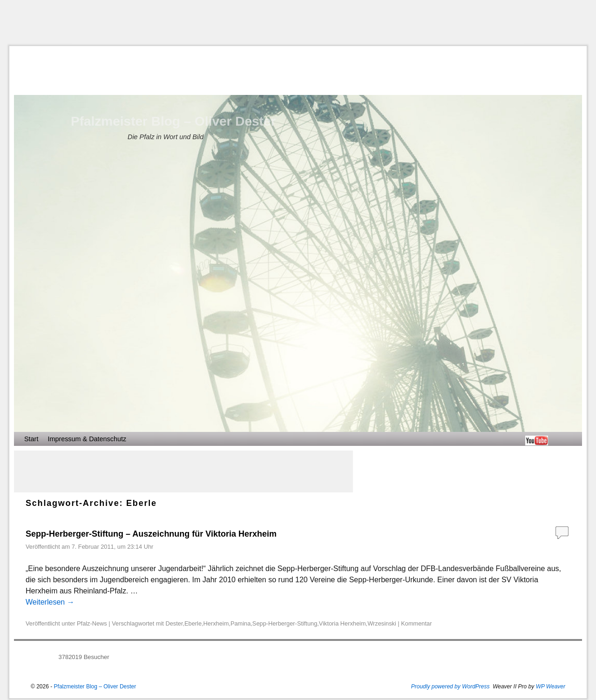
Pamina (240, 623)
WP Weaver (551, 687)
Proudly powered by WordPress (450, 687)
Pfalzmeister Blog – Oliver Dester (173, 121)
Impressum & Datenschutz (87, 439)
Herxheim (216, 623)
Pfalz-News (92, 623)
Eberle (193, 623)
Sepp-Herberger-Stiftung (285, 623)
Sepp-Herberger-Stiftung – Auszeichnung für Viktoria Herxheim (151, 534)
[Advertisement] (298, 23)
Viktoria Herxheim (342, 623)
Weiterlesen (50, 602)
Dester (174, 623)
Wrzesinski (382, 623)
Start (31, 439)
